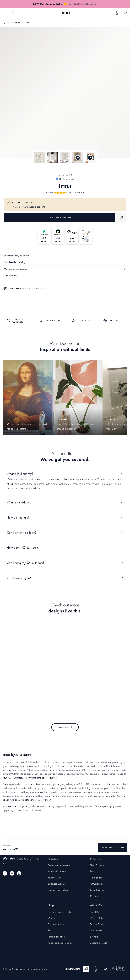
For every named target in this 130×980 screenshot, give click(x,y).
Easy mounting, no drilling (65, 256)
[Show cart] (125, 13)
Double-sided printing (65, 262)
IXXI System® (65, 275)
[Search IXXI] (13, 13)
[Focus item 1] (65, 95)
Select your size (60, 218)
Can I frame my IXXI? (65, 578)
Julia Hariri (65, 175)
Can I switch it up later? (65, 532)
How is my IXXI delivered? (65, 548)
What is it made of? (65, 502)
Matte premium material (65, 269)
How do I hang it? (65, 517)
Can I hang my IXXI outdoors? (65, 563)
